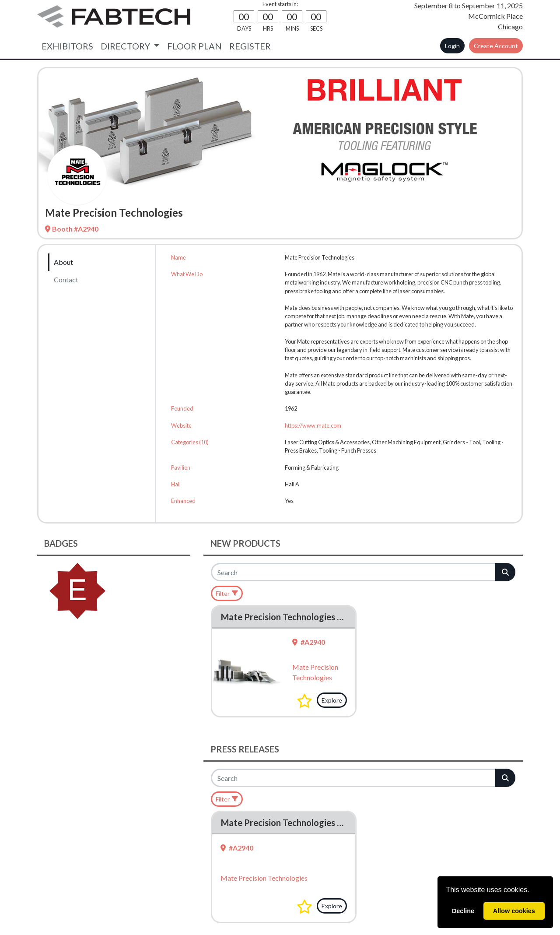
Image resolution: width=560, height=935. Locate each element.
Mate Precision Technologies (264, 878)
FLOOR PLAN (194, 46)
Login (452, 46)
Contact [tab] (66, 279)
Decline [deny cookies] (463, 911)
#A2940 (309, 642)
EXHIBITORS (67, 46)
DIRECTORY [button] (126, 46)
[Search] (354, 572)
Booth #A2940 (72, 229)
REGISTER (250, 46)
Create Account (496, 46)
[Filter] (227, 593)
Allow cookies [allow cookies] (514, 911)
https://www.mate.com (313, 425)
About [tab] (63, 262)
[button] (304, 701)
